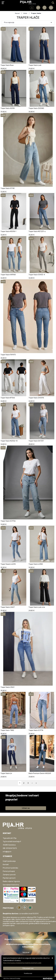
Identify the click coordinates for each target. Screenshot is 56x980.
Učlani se (26, 808)
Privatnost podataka (10, 868)
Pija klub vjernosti (9, 878)
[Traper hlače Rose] (26, 68)
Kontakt (6, 865)
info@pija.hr (7, 852)
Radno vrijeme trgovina (11, 881)
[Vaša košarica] (51, 8)
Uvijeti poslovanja (9, 861)
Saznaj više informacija (14, 803)
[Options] (28, 973)
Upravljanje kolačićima (11, 885)
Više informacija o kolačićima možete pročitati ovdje (22, 963)
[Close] (28, 968)
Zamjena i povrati (9, 875)
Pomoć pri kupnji (9, 871)
